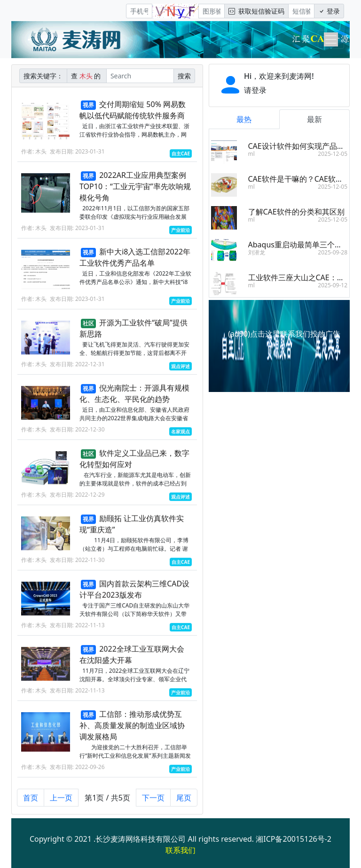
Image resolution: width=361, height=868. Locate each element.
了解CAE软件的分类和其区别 (296, 212)
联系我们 (180, 850)
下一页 (153, 802)
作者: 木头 (34, 151)
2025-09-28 (333, 252)
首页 (31, 802)
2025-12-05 (333, 154)
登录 (329, 11)
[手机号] (139, 11)
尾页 (184, 802)
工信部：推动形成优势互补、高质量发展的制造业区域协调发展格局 (132, 730)
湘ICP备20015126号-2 (294, 839)
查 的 (87, 76)
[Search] (140, 76)
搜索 (184, 76)
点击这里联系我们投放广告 (295, 334)
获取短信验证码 (256, 11)
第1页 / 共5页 (107, 802)
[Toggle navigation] (331, 39)
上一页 (61, 802)
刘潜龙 (257, 252)
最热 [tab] (244, 119)
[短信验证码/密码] (301, 11)
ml (251, 154)
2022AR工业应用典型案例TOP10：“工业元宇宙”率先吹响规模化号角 (135, 186)
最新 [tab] (314, 119)
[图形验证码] (212, 11)
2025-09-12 (333, 285)
